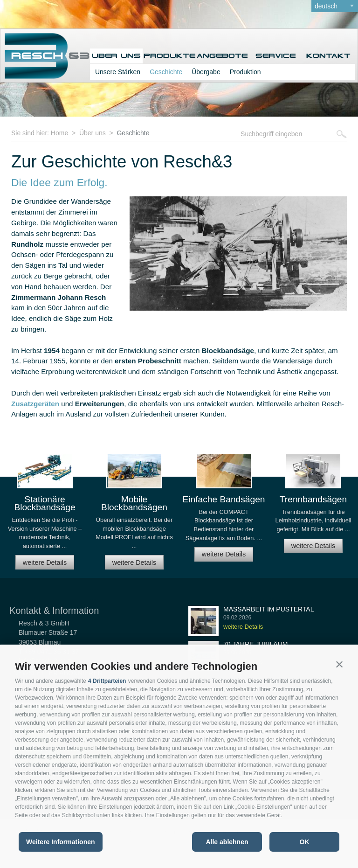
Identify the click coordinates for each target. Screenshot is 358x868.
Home (59, 133)
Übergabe (206, 72)
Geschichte (166, 72)
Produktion (245, 72)
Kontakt (328, 56)
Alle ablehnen (227, 842)
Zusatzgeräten (35, 404)
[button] (339, 664)
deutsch (326, 6)
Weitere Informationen (61, 842)
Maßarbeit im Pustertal (269, 609)
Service (275, 56)
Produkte (169, 56)
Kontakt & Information (54, 611)
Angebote (222, 56)
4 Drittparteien (107, 681)
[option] (45, 516)
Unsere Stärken (118, 72)
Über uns (116, 56)
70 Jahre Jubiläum (255, 644)
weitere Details (45, 562)
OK (305, 842)
